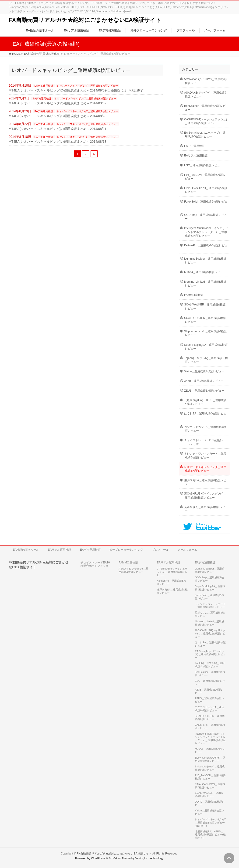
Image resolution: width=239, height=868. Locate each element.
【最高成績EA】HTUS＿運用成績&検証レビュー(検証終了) (210, 835)
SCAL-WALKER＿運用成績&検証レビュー (205, 306)
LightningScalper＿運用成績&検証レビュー (205, 261)
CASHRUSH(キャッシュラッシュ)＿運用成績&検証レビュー (206, 121)
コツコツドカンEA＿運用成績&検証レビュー (205, 429)
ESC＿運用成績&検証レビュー (203, 165)
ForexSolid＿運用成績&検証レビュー (206, 203)
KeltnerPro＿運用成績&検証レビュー (206, 247)
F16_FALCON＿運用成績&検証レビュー (205, 177)
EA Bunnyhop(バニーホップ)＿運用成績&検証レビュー (205, 135)
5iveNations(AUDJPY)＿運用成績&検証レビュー (206, 81)
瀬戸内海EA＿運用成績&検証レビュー (205, 482)
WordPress (98, 858)
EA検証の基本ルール (26, 550)
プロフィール (160, 550)
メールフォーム (187, 550)
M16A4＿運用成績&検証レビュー (205, 272)
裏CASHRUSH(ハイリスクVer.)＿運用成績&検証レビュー (205, 495)
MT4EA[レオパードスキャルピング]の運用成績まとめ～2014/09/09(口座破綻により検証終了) (77, 90)
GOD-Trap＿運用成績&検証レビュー (206, 217)
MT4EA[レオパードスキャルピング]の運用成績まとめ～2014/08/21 (58, 129)
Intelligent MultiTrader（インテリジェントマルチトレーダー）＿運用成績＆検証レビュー (206, 232)
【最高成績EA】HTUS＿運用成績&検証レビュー (205, 402)
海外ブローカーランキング (126, 550)
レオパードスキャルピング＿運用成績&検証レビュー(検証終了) (210, 823)
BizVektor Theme (120, 858)
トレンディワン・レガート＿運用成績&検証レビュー (205, 455)
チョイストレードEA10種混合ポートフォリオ (206, 442)
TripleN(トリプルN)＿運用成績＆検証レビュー (206, 360)
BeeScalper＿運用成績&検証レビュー (205, 108)
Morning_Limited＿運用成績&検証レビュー (205, 284)
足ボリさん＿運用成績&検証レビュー (206, 509)
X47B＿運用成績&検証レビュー (204, 381)
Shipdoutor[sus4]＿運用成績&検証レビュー (205, 333)
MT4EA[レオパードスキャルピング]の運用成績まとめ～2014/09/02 (58, 103)
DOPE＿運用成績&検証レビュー (210, 803)
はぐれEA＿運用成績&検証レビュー (205, 415)
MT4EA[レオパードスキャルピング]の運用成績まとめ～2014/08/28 (58, 116)
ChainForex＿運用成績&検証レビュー (210, 726)
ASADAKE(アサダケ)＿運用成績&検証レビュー (205, 95)
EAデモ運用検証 (44, 86)
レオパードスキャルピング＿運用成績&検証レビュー (87, 86)
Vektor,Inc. (142, 858)
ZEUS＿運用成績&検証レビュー (204, 391)
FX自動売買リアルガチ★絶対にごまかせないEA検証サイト (85, 20)
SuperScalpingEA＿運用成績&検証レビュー (206, 347)
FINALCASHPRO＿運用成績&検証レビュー (206, 190)
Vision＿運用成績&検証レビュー (204, 371)
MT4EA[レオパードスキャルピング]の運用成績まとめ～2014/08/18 (58, 142)
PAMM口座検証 (194, 295)
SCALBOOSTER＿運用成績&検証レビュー (205, 320)
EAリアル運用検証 (196, 156)
